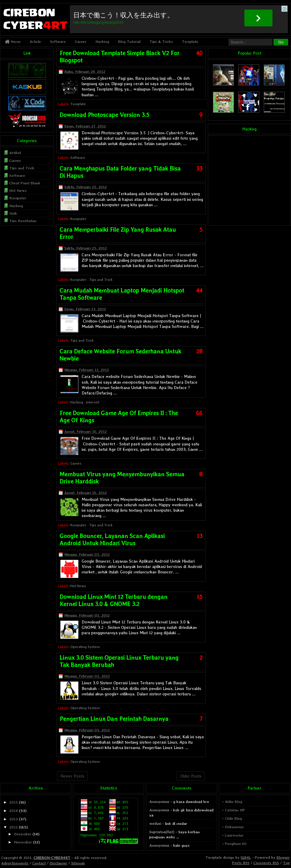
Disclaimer (58, 863)
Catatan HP (235, 810)
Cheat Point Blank (25, 183)
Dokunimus (234, 827)
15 (200, 597)
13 (200, 536)
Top (286, 863)
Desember (23, 834)
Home (13, 42)
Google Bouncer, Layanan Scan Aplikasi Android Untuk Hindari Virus (112, 540)
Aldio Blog (234, 802)
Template (190, 42)
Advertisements (15, 863)
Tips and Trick (101, 280)
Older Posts (191, 776)
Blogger (283, 857)
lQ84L (246, 857)
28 (199, 351)
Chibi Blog (233, 818)
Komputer (78, 219)
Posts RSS (241, 863)
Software (58, 42)
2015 (14, 802)
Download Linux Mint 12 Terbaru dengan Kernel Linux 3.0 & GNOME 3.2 (113, 600)
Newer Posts (72, 776)
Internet (93, 402)
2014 (14, 811)
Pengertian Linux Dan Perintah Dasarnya (114, 719)
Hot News (78, 586)
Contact (39, 863)
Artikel (15, 153)
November (23, 842)
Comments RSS (266, 863)
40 (199, 53)
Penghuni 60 (236, 844)
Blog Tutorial (129, 42)
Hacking (102, 42)
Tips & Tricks (161, 42)
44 (199, 290)
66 (199, 413)
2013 (14, 819)
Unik (13, 213)
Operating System (85, 647)
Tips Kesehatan (23, 221)
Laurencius (234, 835)
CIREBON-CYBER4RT (52, 858)
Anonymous (159, 802)
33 (199, 168)
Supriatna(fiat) (162, 832)
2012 (13, 827)
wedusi (155, 823)
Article (35, 42)
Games (81, 42)
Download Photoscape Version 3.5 (104, 115)
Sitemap (78, 863)
